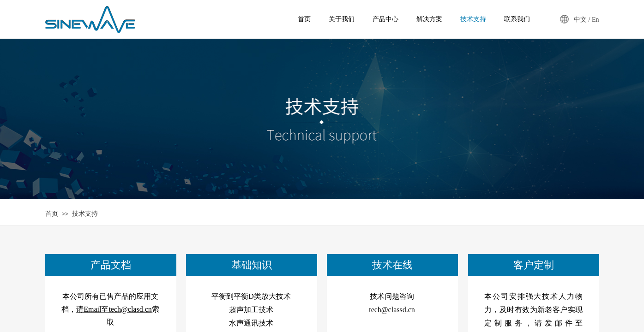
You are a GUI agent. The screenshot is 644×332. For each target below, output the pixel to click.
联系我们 (517, 19)
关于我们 (342, 19)
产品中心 (385, 19)
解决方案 (429, 19)
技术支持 (85, 214)
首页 (52, 214)
